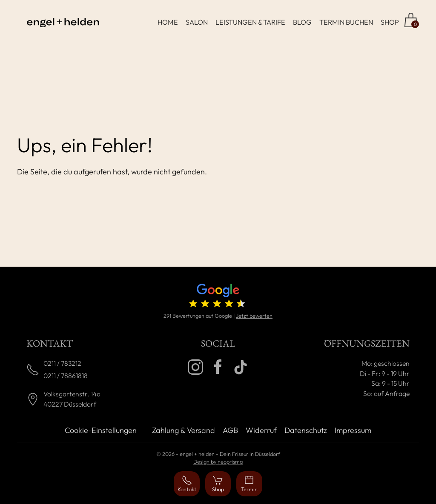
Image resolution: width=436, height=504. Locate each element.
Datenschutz (306, 430)
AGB (230, 430)
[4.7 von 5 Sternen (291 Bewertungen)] (218, 298)
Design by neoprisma (218, 461)
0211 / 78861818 (66, 376)
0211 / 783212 (62, 363)
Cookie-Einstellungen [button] (101, 430)
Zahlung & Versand (184, 430)
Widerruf (261, 430)
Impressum (353, 430)
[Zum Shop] (411, 20)
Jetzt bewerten (254, 316)
